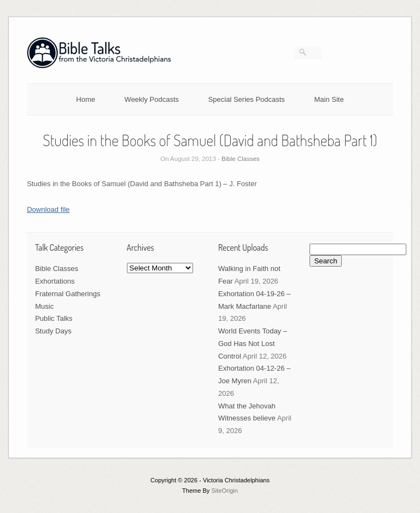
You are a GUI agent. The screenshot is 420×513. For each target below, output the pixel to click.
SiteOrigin (224, 491)
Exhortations (55, 281)
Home (86, 99)
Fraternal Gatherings (68, 294)
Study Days (53, 331)
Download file (48, 209)
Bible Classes (241, 159)
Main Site (329, 99)
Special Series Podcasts (247, 99)
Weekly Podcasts (152, 99)
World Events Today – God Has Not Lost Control (253, 344)
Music (44, 306)
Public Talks (54, 318)
